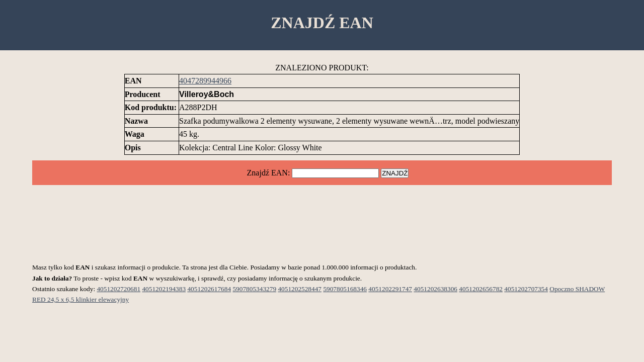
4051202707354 (526, 289)
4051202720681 (118, 289)
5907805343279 (254, 289)
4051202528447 (300, 289)
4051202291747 (390, 289)
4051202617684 (209, 289)
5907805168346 (345, 289)
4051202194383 (164, 289)
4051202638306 (435, 289)
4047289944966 (205, 81)
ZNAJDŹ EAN (322, 23)
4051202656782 (481, 289)
